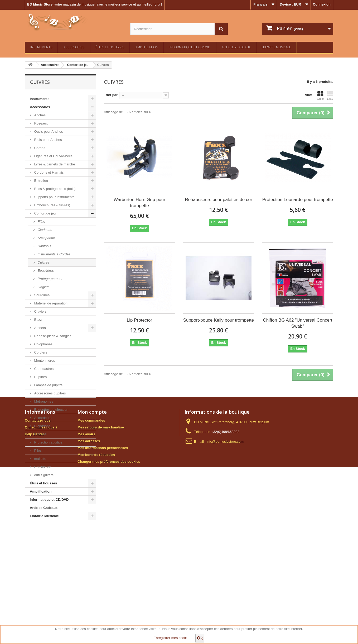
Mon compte (92, 556)
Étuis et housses (110, 47)
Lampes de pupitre (48, 385)
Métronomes (43, 401)
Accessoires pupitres (50, 393)
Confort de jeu (44, 213)
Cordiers (40, 352)
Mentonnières (44, 361)
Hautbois (44, 246)
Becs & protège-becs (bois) (54, 189)
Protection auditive (48, 442)
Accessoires (74, 47)
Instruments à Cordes (54, 254)
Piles (37, 450)
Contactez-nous (38, 565)
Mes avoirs (86, 578)
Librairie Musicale (276, 47)
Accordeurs (42, 418)
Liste (330, 96)
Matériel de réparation (50, 303)
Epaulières (45, 271)
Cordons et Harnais (49, 172)
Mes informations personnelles (103, 592)
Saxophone (46, 238)
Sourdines (41, 295)
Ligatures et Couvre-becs (53, 156)
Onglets (43, 287)
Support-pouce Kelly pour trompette (219, 320)
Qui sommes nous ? (41, 572)
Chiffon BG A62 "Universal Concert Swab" (298, 323)
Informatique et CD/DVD (190, 47)
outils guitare (43, 475)
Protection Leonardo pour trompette (298, 200)
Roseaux (40, 123)
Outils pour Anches (48, 132)
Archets (40, 328)
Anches (39, 115)
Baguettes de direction (51, 410)
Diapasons (42, 426)
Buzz (38, 320)
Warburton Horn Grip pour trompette (139, 203)
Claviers (40, 311)
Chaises (40, 434)
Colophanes (43, 344)
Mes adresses (89, 585)
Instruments (41, 47)
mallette (40, 459)
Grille (320, 96)
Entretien (41, 181)
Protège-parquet (50, 279)
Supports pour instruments (54, 197)
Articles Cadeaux (236, 47)
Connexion (322, 4)
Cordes (39, 148)
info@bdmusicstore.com (225, 586)
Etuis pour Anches (47, 140)
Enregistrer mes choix (170, 638)
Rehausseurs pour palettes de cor (218, 200)
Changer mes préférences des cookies (109, 606)
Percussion (42, 467)
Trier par (111, 95)
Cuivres (43, 262)
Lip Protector (139, 320)
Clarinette (44, 230)
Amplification (147, 47)
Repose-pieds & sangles (52, 336)
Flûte (41, 221)
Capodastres (43, 369)
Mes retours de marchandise (101, 572)
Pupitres (40, 377)
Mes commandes (91, 565)
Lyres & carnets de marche (54, 164)
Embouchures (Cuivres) (52, 205)
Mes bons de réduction (96, 599)
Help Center (34, 578)
